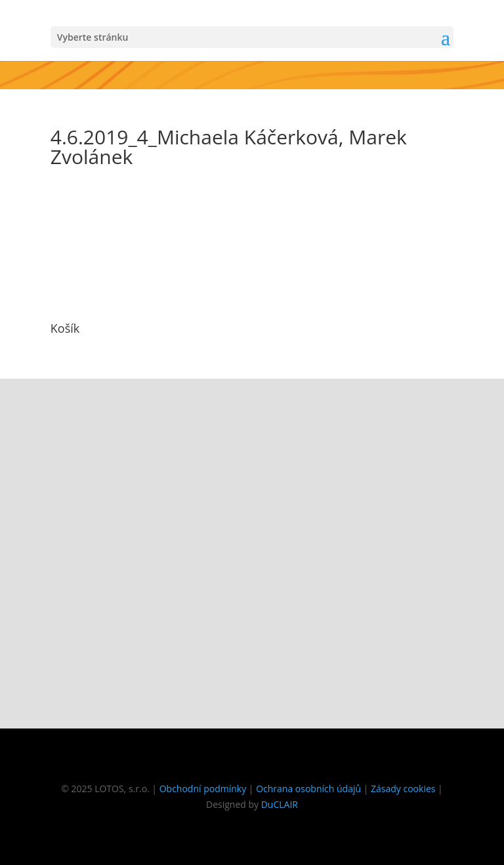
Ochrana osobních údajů (308, 789)
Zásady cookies (403, 789)
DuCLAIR (280, 804)
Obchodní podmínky (203, 789)
